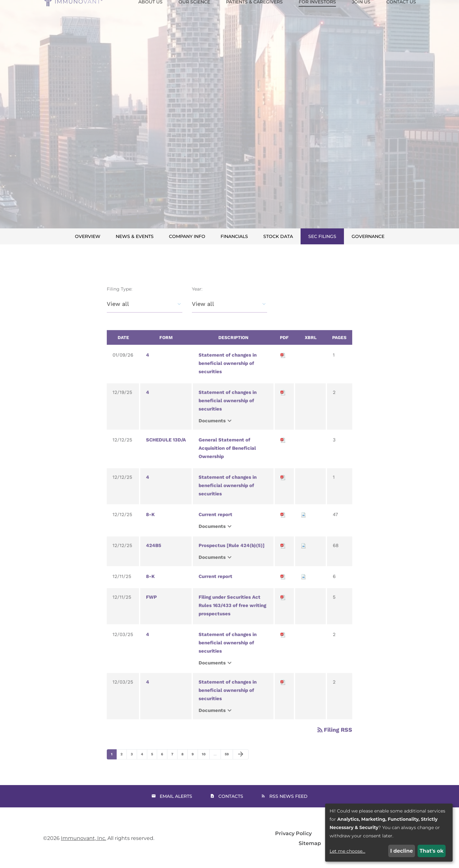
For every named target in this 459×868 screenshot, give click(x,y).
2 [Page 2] (124, 766)
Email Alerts (176, 796)
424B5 (154, 556)
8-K (150, 525)
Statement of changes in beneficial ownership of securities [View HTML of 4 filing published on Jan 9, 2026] (228, 374)
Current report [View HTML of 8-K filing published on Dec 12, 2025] (215, 525)
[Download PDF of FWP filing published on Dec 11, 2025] (283, 607)
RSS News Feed (288, 796)
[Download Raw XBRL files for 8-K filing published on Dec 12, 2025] (303, 525)
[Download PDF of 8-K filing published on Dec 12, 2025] (283, 525)
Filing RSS (334, 740)
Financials (234, 236)
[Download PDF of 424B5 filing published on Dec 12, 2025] (283, 556)
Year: (197, 299)
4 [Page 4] (144, 766)
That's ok (431, 851)
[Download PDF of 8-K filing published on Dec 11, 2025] (283, 587)
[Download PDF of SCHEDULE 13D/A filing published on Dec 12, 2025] (283, 450)
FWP (151, 607)
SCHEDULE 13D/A (166, 450)
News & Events (135, 236)
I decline (401, 851)
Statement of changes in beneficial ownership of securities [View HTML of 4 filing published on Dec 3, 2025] (228, 653)
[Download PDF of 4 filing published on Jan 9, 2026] (283, 365)
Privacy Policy (293, 834)
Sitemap (310, 843)
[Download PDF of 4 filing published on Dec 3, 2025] (283, 645)
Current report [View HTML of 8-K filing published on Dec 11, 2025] (215, 587)
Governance (368, 236)
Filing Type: (120, 299)
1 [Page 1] (114, 766)
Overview (88, 236)
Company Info (187, 236)
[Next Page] (241, 765)
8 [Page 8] (184, 766)
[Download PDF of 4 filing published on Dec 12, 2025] (283, 487)
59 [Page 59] (228, 766)
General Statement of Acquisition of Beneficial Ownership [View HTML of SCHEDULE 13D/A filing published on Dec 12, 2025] (227, 458)
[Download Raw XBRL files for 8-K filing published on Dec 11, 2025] (303, 587)
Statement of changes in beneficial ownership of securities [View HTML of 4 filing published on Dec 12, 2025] (228, 496)
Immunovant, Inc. (84, 838)
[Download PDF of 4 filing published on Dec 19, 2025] (283, 403)
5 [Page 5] (154, 766)
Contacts (231, 796)
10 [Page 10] (205, 766)
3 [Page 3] (134, 766)
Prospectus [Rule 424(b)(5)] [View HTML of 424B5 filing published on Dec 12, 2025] (232, 556)
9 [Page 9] (195, 766)
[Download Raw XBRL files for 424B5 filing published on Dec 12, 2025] (303, 556)
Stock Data (278, 236)
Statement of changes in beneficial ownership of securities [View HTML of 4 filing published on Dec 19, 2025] (228, 411)
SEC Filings (322, 236)
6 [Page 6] (164, 766)
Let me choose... (347, 851)
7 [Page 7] (174, 766)
